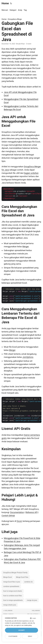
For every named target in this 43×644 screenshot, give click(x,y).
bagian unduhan (31, 173)
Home (5, 3)
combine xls (28, 582)
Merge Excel (8, 577)
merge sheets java (10, 605)
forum (19, 521)
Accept (21, 630)
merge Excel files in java (12, 582)
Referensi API (32, 512)
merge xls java (32, 600)
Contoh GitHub (8, 516)
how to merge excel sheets (13, 591)
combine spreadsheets (11, 586)
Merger (26, 247)
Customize (13, 636)
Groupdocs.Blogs (15, 19)
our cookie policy (27, 625)
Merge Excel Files (22, 577)
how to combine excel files (13, 596)
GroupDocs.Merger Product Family (15, 573)
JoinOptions (28, 357)
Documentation (17, 512)
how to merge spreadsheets (13, 600)
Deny (30, 636)
